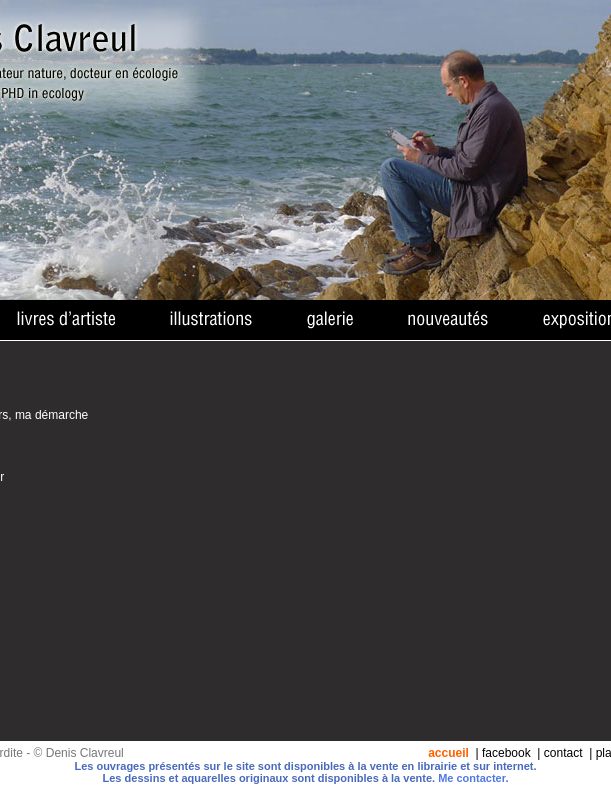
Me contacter (471, 778)
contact (563, 753)
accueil (448, 753)
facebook (506, 753)
